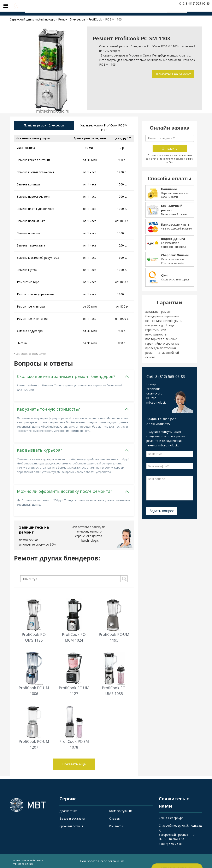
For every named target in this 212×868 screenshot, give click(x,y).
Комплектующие (121, 808)
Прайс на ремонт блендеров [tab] (44, 126)
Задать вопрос (162, 511)
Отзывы (115, 816)
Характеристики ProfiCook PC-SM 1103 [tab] (104, 128)
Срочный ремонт (71, 824)
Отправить (170, 148)
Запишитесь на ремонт (34, 527)
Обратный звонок (177, 860)
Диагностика (68, 808)
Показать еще (74, 762)
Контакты (116, 824)
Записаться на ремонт (172, 74)
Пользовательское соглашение (102, 859)
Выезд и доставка (72, 816)
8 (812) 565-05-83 (171, 841)
